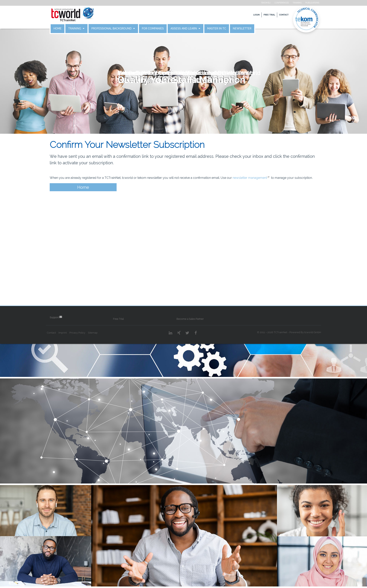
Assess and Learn (189, 29)
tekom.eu (261, 3)
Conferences (276, 3)
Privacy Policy (82, 333)
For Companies (158, 29)
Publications (307, 3)
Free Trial (264, 15)
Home (63, 29)
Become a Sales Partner (190, 319)
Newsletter (247, 29)
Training (292, 3)
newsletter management (255, 178)
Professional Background (117, 29)
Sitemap (98, 333)
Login (251, 15)
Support (60, 317)
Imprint (68, 333)
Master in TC (222, 29)
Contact (279, 15)
